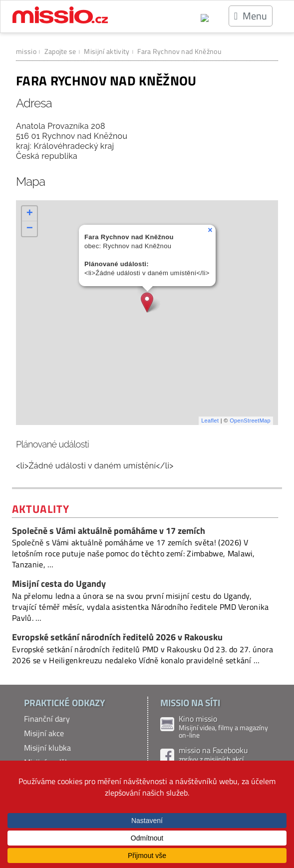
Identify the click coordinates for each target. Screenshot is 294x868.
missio (26, 51)
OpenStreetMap (250, 421)
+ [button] (30, 214)
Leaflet (210, 421)
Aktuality (41, 509)
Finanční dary (47, 719)
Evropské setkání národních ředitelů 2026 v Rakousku (117, 637)
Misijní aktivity (107, 51)
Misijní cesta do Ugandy (59, 584)
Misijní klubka (47, 748)
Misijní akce (44, 733)
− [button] (30, 229)
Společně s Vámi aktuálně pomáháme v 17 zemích (109, 531)
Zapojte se (60, 51)
